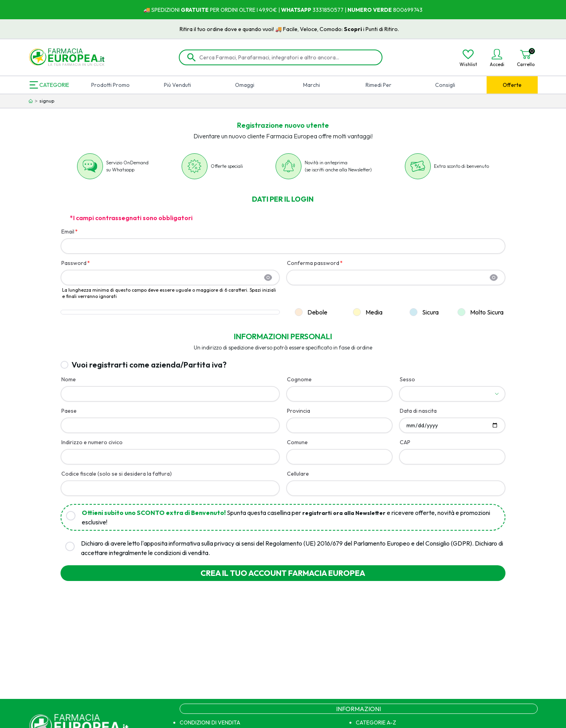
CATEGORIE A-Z (376, 722)
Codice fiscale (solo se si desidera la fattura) (117, 474)
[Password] (165, 278)
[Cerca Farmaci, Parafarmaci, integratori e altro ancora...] (286, 57)
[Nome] (170, 394)
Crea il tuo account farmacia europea (283, 573)
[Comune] (339, 457)
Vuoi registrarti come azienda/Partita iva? (149, 365)
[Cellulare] (396, 488)
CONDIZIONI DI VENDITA (210, 722)
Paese (69, 411)
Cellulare (298, 474)
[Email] (283, 246)
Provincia (299, 411)
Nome (69, 379)
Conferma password (313, 263)
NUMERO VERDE (370, 10)
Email (68, 232)
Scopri (366, 29)
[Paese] (170, 425)
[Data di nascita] (452, 425)
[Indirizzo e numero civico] (170, 457)
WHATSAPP (296, 10)
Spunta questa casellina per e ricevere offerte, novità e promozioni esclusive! (286, 517)
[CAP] (452, 457)
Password (74, 263)
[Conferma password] (391, 278)
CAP (405, 442)
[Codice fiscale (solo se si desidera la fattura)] (170, 488)
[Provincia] (339, 425)
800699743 (407, 10)
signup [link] (47, 101)
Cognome (299, 379)
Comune (297, 442)
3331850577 (327, 10)
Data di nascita (418, 411)
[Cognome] (339, 394)
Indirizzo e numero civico (92, 442)
